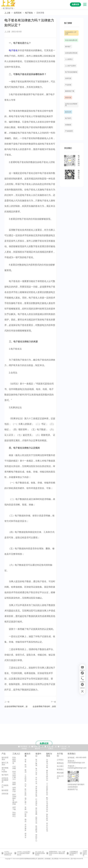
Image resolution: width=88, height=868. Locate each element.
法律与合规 (47, 764)
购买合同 (68, 112)
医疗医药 (26, 792)
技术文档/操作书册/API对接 (15, 799)
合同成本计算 (14, 790)
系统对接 (68, 98)
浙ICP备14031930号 (77, 859)
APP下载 (14, 808)
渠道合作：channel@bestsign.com (76, 762)
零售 (26, 761)
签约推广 (68, 46)
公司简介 (60, 760)
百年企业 (36, 780)
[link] (18, 13)
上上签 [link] (7, 13)
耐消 (26, 771)
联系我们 (60, 770)
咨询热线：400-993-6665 (77, 758)
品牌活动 (36, 820)
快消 (26, 766)
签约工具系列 (5, 764)
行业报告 (36, 802)
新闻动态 (60, 763)
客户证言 (36, 772)
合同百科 (18, 13)
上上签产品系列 (70, 66)
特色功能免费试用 (71, 40)
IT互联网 (26, 814)
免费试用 (44, 744)
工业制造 (26, 778)
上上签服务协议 (47, 789)
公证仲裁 (14, 767)
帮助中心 (36, 838)
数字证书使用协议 (47, 805)
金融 (26, 808)
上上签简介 (69, 59)
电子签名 (29, 13)
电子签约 (68, 118)
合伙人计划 (60, 777)
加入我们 (60, 766)
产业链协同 (69, 131)
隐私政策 (47, 817)
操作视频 (36, 811)
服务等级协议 (47, 775)
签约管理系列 (5, 759)
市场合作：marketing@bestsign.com (77, 767)
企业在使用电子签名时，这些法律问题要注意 (16, 706)
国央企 (26, 835)
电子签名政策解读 (71, 72)
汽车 (26, 785)
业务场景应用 (36, 791)
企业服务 (26, 827)
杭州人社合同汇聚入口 (14, 775)
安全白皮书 (47, 827)
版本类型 (5, 790)
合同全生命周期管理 (5, 780)
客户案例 (36, 763)
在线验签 (68, 125)
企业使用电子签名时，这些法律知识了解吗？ (44, 706)
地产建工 (26, 801)
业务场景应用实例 (71, 53)
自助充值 (68, 78)
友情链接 (48, 859)
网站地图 (60, 773)
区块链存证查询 (14, 760)
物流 (26, 820)
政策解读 (36, 829)
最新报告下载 (70, 91)
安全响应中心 (14, 815)
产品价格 (68, 85)
